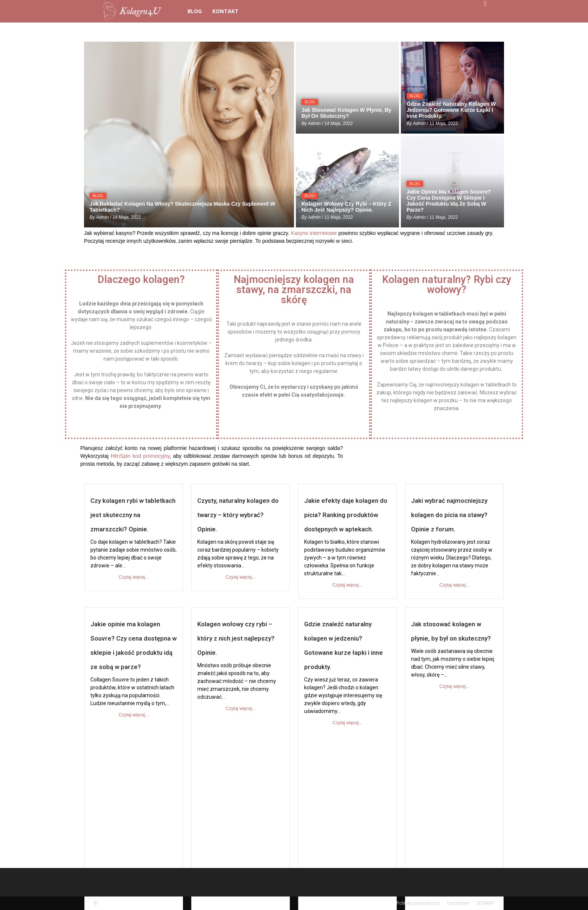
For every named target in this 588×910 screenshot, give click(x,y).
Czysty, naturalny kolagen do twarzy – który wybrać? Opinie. (238, 515)
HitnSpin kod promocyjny (140, 456)
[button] (485, 4)
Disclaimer (458, 903)
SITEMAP (485, 903)
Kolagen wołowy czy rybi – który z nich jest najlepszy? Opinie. (236, 638)
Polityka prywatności (418, 903)
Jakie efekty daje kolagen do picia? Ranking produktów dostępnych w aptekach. (346, 515)
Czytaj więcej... (133, 577)
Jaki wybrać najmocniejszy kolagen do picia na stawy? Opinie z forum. (449, 515)
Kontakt (225, 11)
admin (102, 217)
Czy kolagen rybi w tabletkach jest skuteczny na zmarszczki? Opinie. (133, 515)
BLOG (195, 11)
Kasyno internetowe (314, 233)
